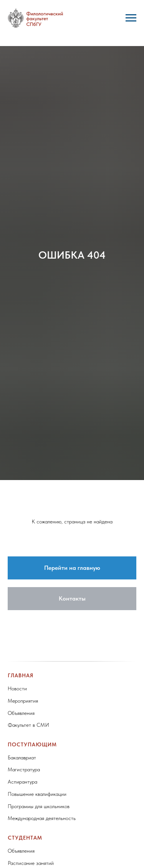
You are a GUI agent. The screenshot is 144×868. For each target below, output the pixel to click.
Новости (17, 688)
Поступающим (32, 744)
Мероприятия (23, 701)
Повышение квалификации (37, 794)
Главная (21, 675)
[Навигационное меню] (131, 18)
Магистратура (24, 769)
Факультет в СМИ (28, 725)
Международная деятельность (42, 818)
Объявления (21, 713)
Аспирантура (22, 782)
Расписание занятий (31, 863)
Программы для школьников (39, 806)
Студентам (25, 838)
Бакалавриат (22, 757)
